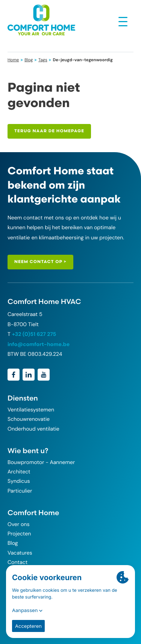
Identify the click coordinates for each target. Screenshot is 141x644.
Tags (43, 60)
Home (13, 60)
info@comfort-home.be (39, 345)
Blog (29, 60)
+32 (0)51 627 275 (34, 334)
